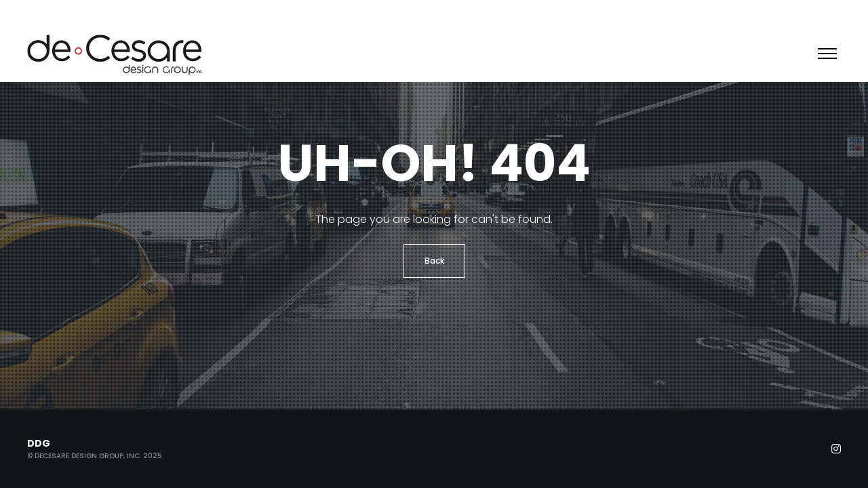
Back (434, 261)
